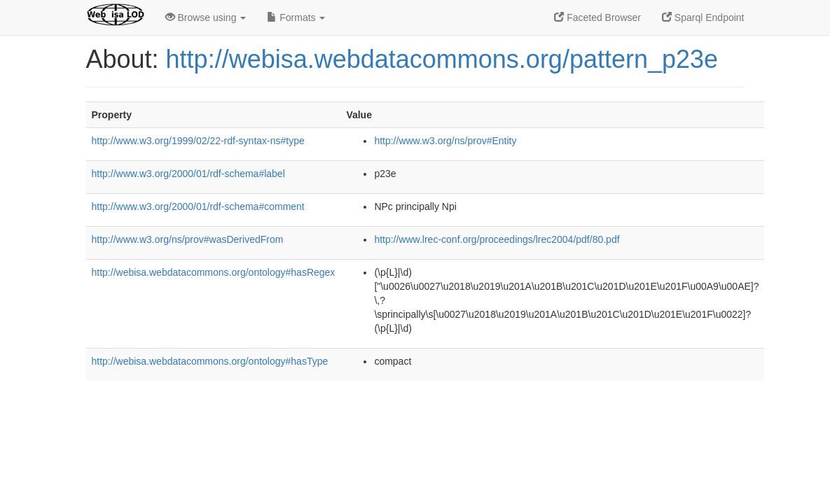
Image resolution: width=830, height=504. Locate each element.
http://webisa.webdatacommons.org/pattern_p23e (442, 59)
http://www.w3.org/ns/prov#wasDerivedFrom (188, 239)
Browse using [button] (206, 17)
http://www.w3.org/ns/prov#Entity (445, 141)
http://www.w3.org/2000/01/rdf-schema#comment (198, 206)
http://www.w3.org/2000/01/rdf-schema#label (188, 174)
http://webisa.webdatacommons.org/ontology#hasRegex (214, 272)
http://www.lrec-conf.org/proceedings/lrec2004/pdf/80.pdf (497, 239)
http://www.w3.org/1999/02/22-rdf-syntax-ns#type (198, 141)
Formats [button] (296, 17)
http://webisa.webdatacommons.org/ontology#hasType (210, 361)
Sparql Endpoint (703, 17)
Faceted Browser (597, 17)
